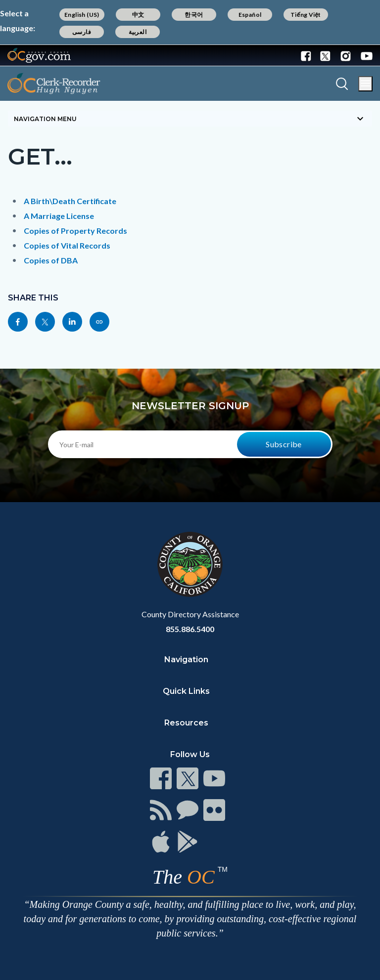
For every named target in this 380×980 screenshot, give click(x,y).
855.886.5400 (190, 629)
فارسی (82, 32)
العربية (138, 32)
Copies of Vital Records (67, 245)
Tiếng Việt (306, 15)
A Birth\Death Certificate (70, 201)
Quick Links (186, 691)
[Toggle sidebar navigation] (190, 119)
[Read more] (39, 55)
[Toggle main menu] (365, 84)
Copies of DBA (51, 260)
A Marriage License (59, 216)
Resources (186, 723)
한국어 (194, 15)
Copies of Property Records (75, 231)
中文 (138, 15)
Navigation (186, 660)
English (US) (82, 15)
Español (250, 15)
